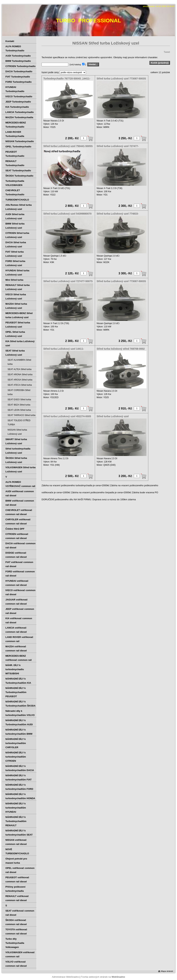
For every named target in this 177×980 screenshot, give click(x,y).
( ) (78, 64)
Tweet (167, 52)
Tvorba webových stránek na (103, 977)
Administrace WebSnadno (65, 977)
